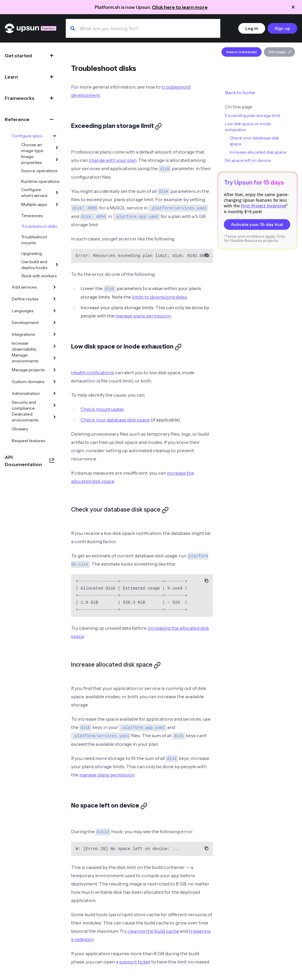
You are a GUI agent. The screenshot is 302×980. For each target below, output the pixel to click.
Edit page (280, 52)
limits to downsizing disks (159, 297)
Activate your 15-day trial (257, 224)
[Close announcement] (293, 7)
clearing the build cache (153, 931)
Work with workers (39, 276)
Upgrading (32, 253)
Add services (24, 287)
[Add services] (55, 287)
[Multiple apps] (57, 204)
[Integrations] (55, 334)
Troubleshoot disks (39, 226)
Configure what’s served (34, 193)
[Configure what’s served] (57, 193)
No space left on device (248, 160)
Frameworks (20, 98)
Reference (17, 119)
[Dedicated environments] (55, 417)
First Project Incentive (263, 206)
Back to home (240, 92)
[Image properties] (57, 159)
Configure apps (27, 136)
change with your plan (113, 160)
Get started (18, 56)
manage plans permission (143, 316)
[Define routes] (55, 299)
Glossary (20, 429)
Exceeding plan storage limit (253, 115)
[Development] (55, 323)
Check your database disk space (115, 420)
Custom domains (28, 382)
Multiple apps (34, 204)
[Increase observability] (55, 346)
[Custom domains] (55, 382)
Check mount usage (102, 409)
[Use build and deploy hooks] (57, 265)
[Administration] (55, 393)
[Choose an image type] (57, 148)
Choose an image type (32, 148)
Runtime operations (40, 181)
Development (25, 323)
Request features (28, 441)
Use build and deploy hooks (34, 265)
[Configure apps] (55, 136)
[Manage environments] (55, 358)
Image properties (31, 159)
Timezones (32, 216)
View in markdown (242, 52)
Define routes (25, 299)
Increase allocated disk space (258, 152)
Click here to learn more (180, 7)
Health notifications (93, 372)
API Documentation (23, 461)
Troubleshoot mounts (34, 240)
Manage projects (28, 370)
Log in (252, 28)
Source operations (39, 171)
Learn (11, 77)
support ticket (135, 962)
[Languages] (55, 311)
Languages (23, 311)
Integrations (23, 334)
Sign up (282, 28)
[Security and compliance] (55, 405)
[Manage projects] (55, 370)
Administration (26, 393)
